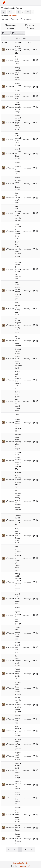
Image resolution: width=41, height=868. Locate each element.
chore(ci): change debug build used (18, 632)
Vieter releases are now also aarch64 (18, 731)
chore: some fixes (17, 96)
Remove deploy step (18, 718)
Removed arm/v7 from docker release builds (18, 815)
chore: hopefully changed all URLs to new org (18, 231)
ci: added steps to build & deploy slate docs (18, 325)
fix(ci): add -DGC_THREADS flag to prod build (18, 536)
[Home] (4, 3)
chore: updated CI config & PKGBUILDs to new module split (18, 269)
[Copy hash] (34, 49)
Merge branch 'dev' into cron (18, 647)
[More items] (38, 19)
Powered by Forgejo (20, 863)
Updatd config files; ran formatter (18, 839)
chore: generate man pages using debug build (18, 123)
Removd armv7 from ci (18, 828)
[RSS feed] (3, 12)
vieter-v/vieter (13, 16)
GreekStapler (10, 8)
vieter (19, 8)
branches (30, 25)
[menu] (14, 866)
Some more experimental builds (18, 661)
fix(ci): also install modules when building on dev (18, 249)
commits (11, 25)
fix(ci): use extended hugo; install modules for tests (18, 213)
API (29, 866)
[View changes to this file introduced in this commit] (37, 49)
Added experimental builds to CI (18, 674)
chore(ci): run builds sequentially (18, 599)
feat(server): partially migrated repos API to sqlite (18, 480)
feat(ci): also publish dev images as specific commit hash (18, 401)
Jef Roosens (10, 49)
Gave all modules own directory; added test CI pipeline (18, 705)
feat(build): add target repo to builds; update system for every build (18, 359)
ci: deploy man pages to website (18, 341)
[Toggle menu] (38, 3)
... (17, 639)
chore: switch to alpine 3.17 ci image (18, 107)
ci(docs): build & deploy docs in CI (18, 520)
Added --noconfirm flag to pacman (18, 744)
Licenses (23, 866)
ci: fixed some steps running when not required (18, 442)
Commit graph (18, 33)
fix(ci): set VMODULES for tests (18, 198)
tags (11, 28)
